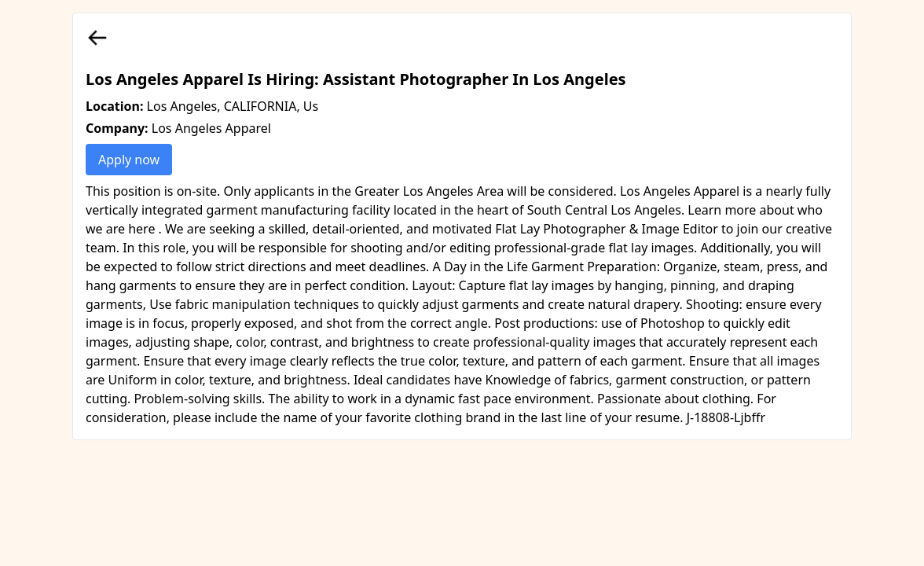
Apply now (129, 160)
